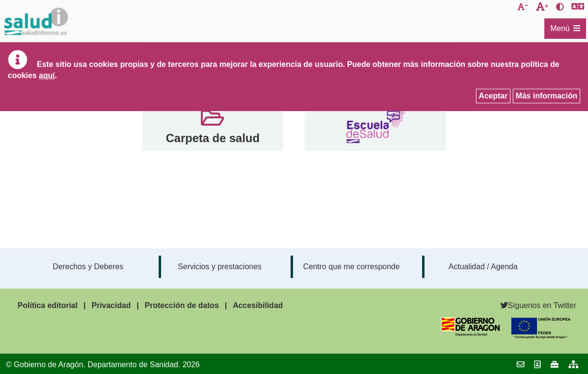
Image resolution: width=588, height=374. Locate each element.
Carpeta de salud (213, 138)
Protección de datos (182, 305)
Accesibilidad (258, 305)
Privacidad (111, 305)
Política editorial (48, 305)
